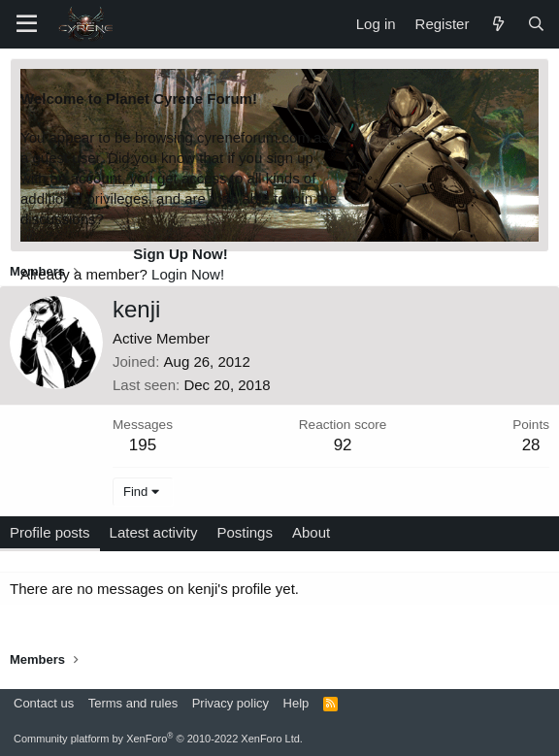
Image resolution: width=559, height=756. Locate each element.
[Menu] (27, 24)
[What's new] (497, 24)
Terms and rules (133, 703)
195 (143, 445)
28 (531, 445)
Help (296, 703)
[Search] (536, 24)
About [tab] (311, 532)
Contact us (44, 703)
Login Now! (188, 274)
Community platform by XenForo (158, 739)
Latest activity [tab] (154, 532)
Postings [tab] (245, 532)
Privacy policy (230, 703)
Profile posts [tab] (50, 532)
